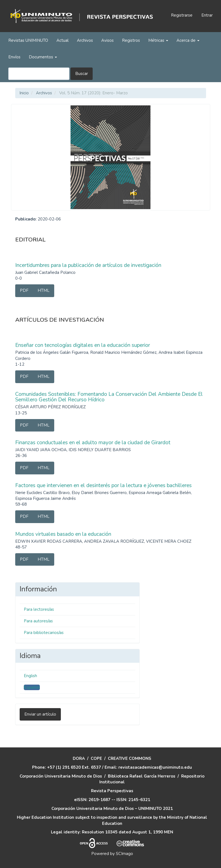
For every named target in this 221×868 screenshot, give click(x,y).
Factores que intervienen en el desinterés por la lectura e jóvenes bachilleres (103, 485)
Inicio (24, 93)
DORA (79, 758)
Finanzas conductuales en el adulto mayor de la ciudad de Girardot (93, 443)
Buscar (82, 74)
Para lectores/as (39, 609)
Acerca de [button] (188, 40)
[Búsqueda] (39, 74)
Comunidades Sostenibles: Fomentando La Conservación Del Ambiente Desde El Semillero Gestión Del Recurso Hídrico (109, 397)
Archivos (85, 40)
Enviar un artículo (40, 714)
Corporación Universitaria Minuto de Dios (61, 776)
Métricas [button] (158, 40)
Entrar (207, 15)
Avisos (107, 40)
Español (32, 687)
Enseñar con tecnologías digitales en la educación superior (83, 345)
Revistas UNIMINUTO (28, 40)
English (30, 676)
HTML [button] (44, 290)
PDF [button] (24, 290)
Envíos (14, 57)
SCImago (124, 854)
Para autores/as (38, 621)
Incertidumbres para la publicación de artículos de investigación (88, 265)
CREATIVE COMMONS (130, 758)
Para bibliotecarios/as (44, 633)
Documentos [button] (43, 57)
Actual (63, 40)
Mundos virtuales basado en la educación (63, 534)
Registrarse (182, 15)
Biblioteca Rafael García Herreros (142, 776)
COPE (96, 758)
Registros (131, 40)
